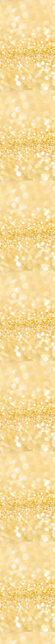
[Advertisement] (27, 67)
